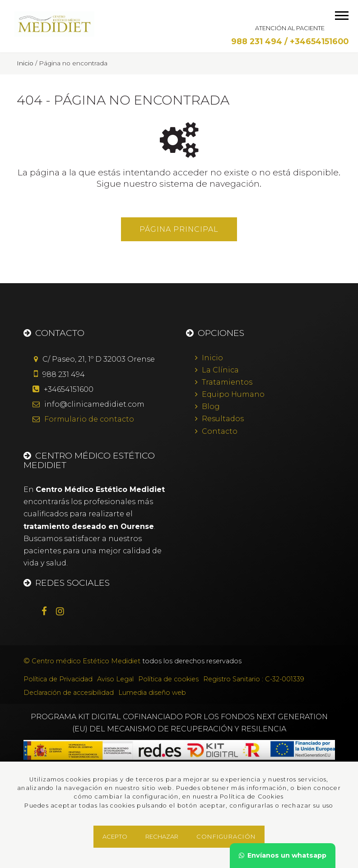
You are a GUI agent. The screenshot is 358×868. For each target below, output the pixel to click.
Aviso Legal (115, 679)
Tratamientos (227, 382)
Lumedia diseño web (152, 693)
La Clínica (220, 370)
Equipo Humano (233, 394)
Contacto (220, 431)
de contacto (89, 419)
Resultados (223, 419)
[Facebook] (49, 612)
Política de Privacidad (58, 679)
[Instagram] (65, 612)
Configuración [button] (226, 837)
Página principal (179, 229)
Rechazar (162, 837)
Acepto (115, 837)
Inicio (212, 358)
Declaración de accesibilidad (69, 693)
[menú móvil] (342, 15)
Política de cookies (168, 679)
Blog (211, 406)
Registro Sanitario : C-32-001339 (254, 679)
